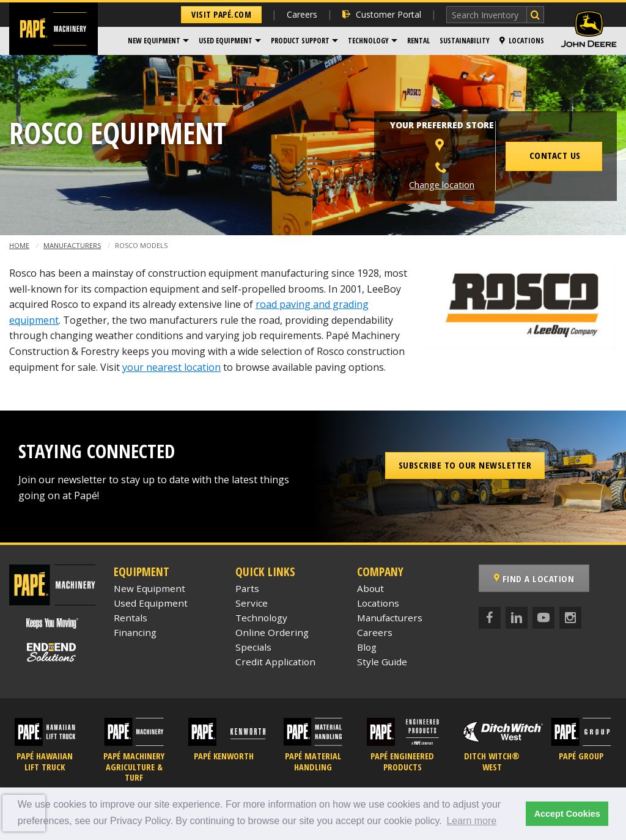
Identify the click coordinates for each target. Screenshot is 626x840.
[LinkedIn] (517, 618)
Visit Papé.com (221, 14)
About (370, 588)
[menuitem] (158, 41)
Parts (247, 588)
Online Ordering (272, 632)
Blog (367, 647)
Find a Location (534, 579)
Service (252, 603)
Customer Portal (382, 14)
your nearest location (171, 367)
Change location (442, 185)
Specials (253, 647)
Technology (368, 41)
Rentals (131, 618)
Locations (522, 41)
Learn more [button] (471, 821)
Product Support (300, 41)
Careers (302, 14)
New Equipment (154, 41)
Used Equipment (226, 41)
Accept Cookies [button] (567, 814)
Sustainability (465, 41)
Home (19, 245)
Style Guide (382, 662)
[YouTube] (543, 618)
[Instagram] (570, 618)
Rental (418, 41)
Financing (135, 632)
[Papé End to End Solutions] (52, 653)
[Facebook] (490, 618)
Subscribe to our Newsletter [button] (465, 465)
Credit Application (275, 662)
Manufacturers (72, 245)
